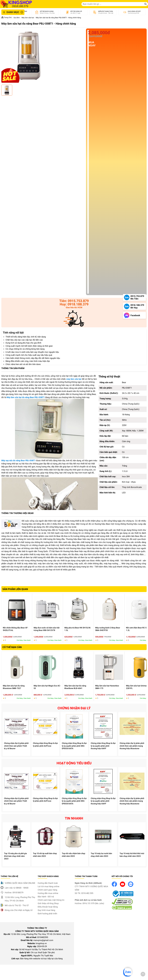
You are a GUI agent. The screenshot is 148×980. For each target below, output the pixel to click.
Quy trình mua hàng (46, 910)
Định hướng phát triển (47, 914)
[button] (143, 975)
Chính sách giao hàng (47, 890)
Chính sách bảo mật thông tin (51, 900)
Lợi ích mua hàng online (48, 886)
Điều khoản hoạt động (48, 907)
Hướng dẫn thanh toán (48, 883)
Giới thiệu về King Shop (48, 903)
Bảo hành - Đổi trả (46, 897)
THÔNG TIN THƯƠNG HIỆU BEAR (17, 513)
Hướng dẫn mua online (48, 893)
